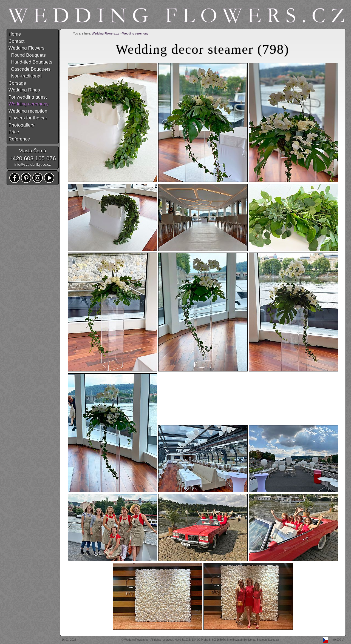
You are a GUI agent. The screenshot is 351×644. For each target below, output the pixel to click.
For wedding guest (28, 97)
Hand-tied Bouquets (30, 62)
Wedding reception (28, 111)
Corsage (17, 83)
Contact (17, 41)
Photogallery (22, 125)
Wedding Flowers (26, 48)
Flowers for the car (28, 118)
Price (14, 132)
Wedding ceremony (135, 33)
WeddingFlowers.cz (136, 640)
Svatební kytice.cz (268, 640)
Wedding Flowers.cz (105, 33)
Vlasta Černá (33, 151)
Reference (19, 139)
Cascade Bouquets (29, 69)
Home (15, 34)
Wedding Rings (24, 90)
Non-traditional (25, 76)
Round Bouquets (27, 55)
